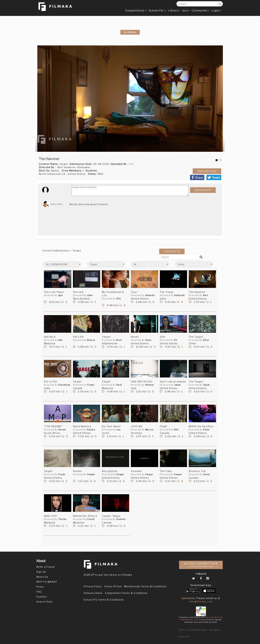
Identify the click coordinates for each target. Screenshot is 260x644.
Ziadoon (121, 519)
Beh (61, 340)
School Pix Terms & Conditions (104, 600)
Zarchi (91, 519)
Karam (62, 430)
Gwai (119, 385)
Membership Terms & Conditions (145, 586)
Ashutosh (179, 295)
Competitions (136, 13)
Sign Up (41, 572)
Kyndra (91, 430)
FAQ (39, 592)
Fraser (91, 385)
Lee (118, 430)
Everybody (64, 385)
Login (216, 13)
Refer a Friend (45, 567)
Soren (207, 474)
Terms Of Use (113, 586)
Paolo (206, 430)
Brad (119, 340)
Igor (61, 295)
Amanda (150, 295)
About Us (42, 577)
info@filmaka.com (201, 601)
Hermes (150, 385)
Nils (176, 430)
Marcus (149, 430)
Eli (176, 340)
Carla (148, 340)
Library (174, 13)
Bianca (91, 340)
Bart (132, 164)
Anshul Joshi (53, 204)
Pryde (62, 474)
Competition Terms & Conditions (126, 593)
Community (200, 13)
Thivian (63, 519)
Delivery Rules (93, 593)
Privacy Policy (93, 586)
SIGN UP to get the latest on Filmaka (108, 575)
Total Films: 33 (172, 251)
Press (40, 587)
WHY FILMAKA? (47, 582)
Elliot (206, 340)
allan (90, 295)
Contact (42, 597)
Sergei (91, 474)
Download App (201, 585)
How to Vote (44, 602)
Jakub (178, 385)
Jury (186, 13)
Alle (118, 299)
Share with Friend (207, 171)
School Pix (157, 13)
